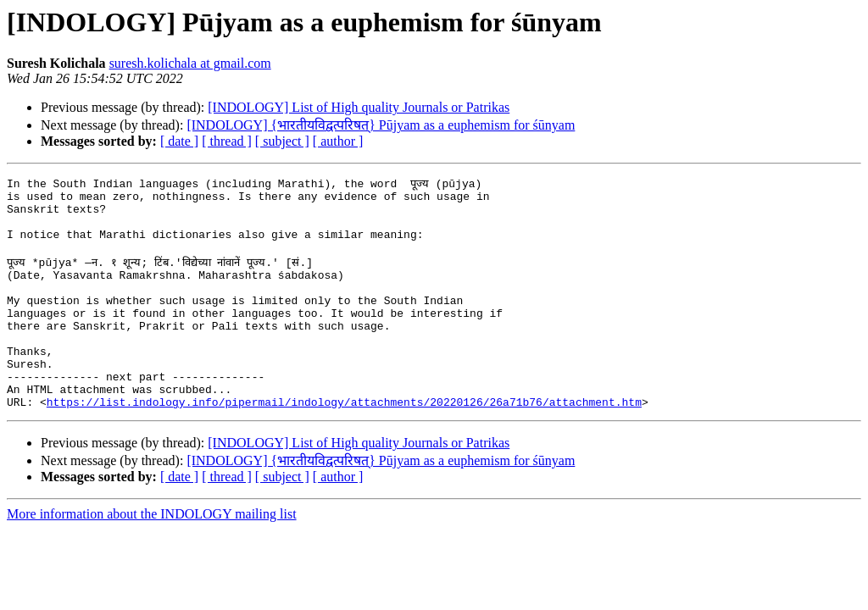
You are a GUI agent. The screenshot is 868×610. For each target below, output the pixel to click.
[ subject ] (282, 141)
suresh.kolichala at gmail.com (190, 63)
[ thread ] (227, 141)
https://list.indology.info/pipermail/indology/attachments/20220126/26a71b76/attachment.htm (344, 442)
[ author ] (338, 141)
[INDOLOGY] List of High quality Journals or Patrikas (359, 107)
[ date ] (179, 141)
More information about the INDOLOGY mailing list (152, 555)
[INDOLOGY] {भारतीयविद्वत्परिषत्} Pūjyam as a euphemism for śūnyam (381, 125)
